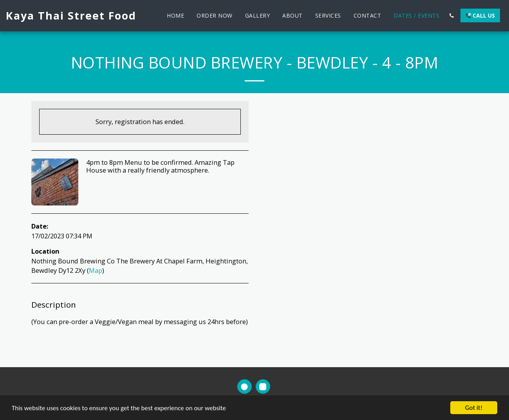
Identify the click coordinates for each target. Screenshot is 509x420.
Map (96, 270)
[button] (451, 16)
